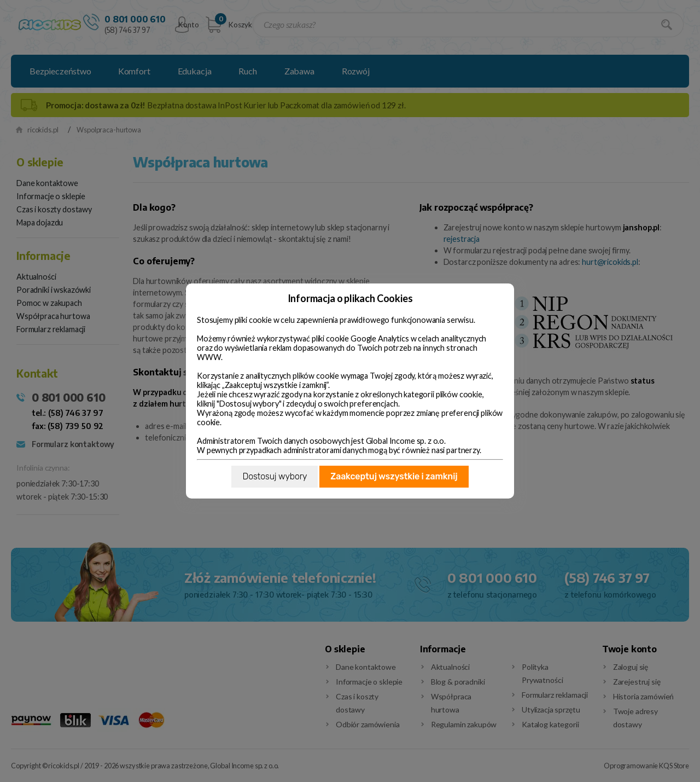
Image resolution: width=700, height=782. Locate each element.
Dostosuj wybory (275, 476)
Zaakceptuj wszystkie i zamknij (394, 476)
